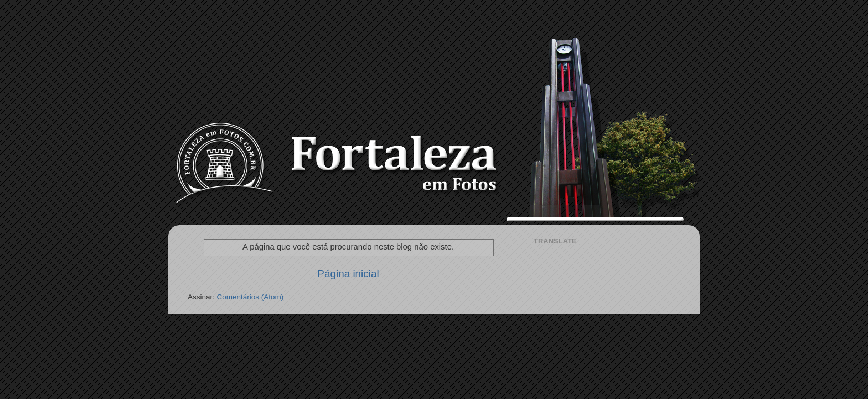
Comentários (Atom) (250, 297)
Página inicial (348, 274)
